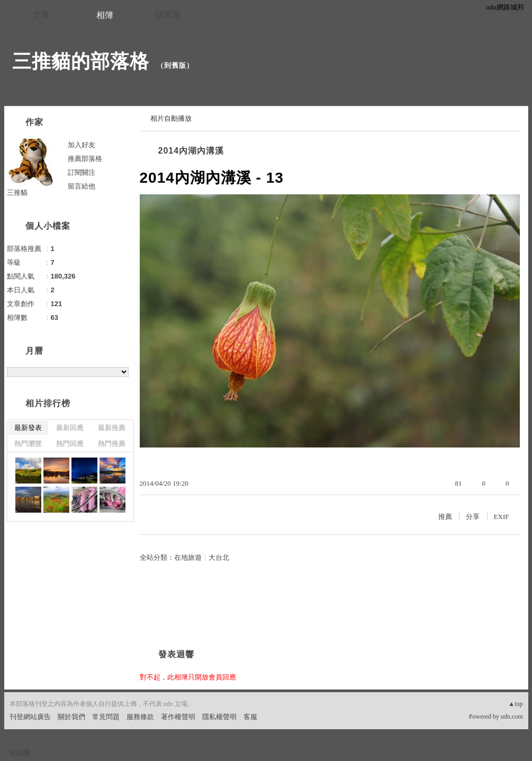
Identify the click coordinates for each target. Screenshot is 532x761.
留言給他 (82, 186)
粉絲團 (20, 753)
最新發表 (28, 428)
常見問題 (106, 717)
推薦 (445, 517)
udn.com (512, 717)
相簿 (105, 15)
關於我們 (71, 717)
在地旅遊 (188, 557)
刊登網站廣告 (30, 717)
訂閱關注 (82, 172)
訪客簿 (168, 15)
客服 (250, 717)
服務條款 (140, 717)
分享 (473, 517)
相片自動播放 (171, 118)
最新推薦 (112, 428)
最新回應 (70, 428)
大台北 (219, 557)
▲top (515, 704)
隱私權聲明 (219, 717)
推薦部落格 (85, 159)
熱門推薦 (112, 444)
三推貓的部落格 (81, 61)
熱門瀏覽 (28, 444)
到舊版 (175, 65)
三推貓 (17, 193)
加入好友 (82, 145)
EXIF (502, 517)
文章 (41, 15)
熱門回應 (70, 444)
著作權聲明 (178, 717)
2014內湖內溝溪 (191, 151)
